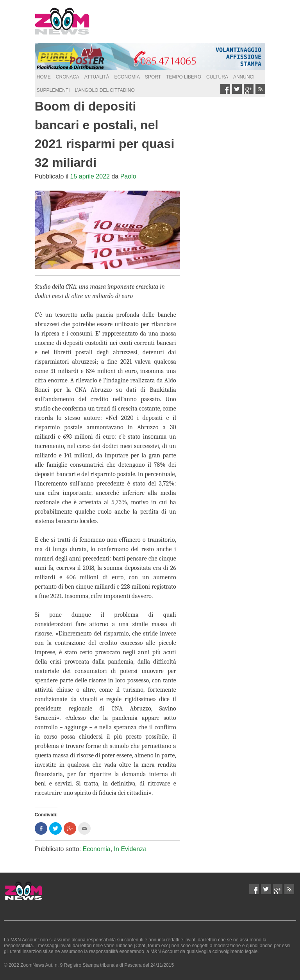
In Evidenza (130, 849)
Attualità (97, 77)
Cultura (217, 77)
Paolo (128, 176)
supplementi (53, 90)
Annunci (244, 77)
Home (44, 77)
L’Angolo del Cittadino (104, 90)
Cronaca (68, 77)
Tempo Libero (184, 77)
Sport (153, 77)
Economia (127, 77)
